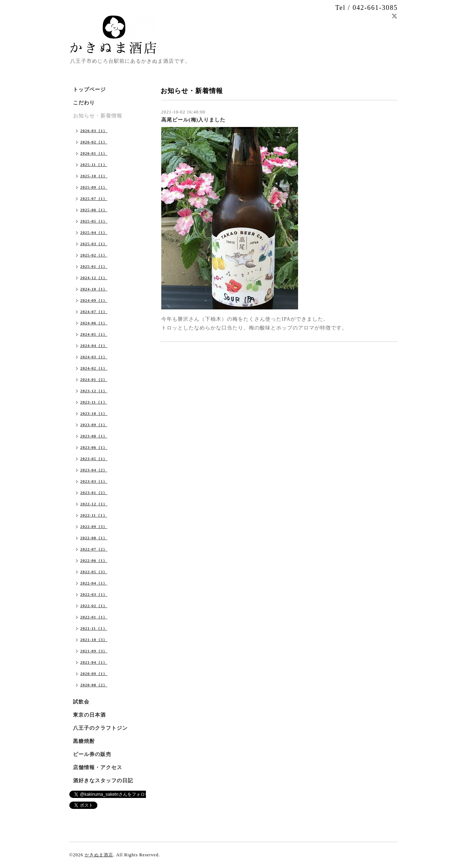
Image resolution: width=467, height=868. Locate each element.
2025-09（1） (94, 187)
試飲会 (81, 702)
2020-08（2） (94, 685)
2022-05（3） (94, 572)
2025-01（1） (94, 266)
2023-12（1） (94, 391)
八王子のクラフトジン (100, 728)
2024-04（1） (94, 346)
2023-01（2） (94, 493)
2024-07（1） (94, 312)
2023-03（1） (94, 481)
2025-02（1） (94, 255)
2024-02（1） (94, 368)
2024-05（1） (94, 334)
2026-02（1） (94, 142)
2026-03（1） (94, 131)
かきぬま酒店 (99, 855)
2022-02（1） (94, 606)
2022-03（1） (94, 594)
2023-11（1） (94, 402)
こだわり (84, 103)
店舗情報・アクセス (98, 767)
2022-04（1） (94, 583)
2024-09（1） (94, 300)
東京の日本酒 (89, 715)
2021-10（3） (94, 640)
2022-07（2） (94, 549)
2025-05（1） (94, 221)
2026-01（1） (94, 153)
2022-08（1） (94, 538)
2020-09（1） (94, 674)
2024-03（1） (94, 357)
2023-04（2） (94, 470)
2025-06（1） (94, 210)
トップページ (89, 90)
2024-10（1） (94, 289)
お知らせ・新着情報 (98, 116)
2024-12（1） (94, 278)
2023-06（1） (94, 447)
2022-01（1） (94, 617)
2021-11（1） (94, 628)
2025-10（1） (94, 176)
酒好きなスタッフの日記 (103, 781)
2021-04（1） (94, 662)
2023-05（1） (94, 459)
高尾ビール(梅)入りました (193, 120)
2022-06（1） (94, 560)
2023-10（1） (94, 413)
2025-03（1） (94, 244)
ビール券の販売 (92, 754)
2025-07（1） (94, 198)
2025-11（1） (94, 165)
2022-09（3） (94, 526)
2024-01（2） (94, 379)
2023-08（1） (94, 436)
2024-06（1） (94, 323)
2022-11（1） (94, 515)
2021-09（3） (94, 651)
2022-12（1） (94, 504)
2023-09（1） (94, 425)
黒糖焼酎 (84, 741)
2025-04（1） (94, 232)
